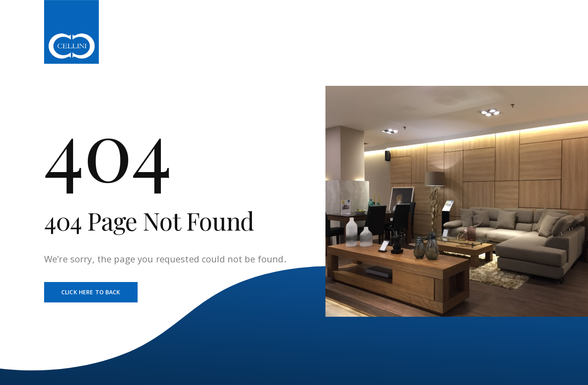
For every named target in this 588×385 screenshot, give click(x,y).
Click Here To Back (91, 292)
